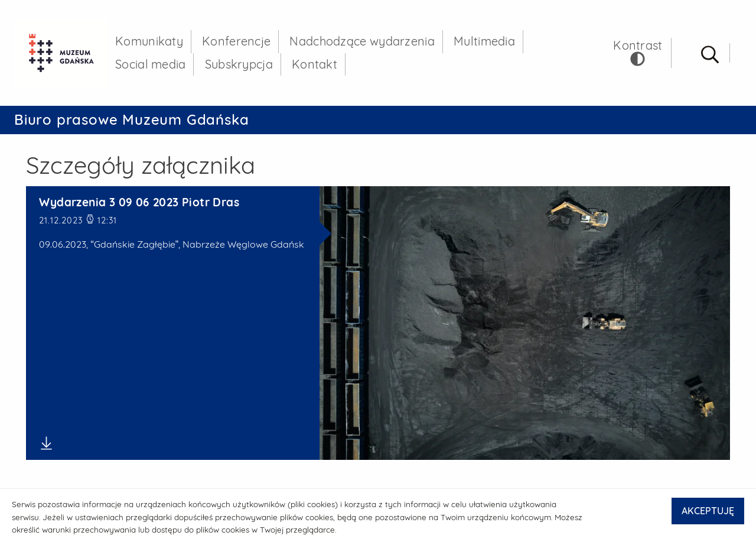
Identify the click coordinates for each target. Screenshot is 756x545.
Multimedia (484, 41)
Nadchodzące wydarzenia (362, 41)
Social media (151, 64)
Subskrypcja (239, 64)
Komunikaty (149, 41)
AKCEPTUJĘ (708, 511)
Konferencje (236, 41)
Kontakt (315, 64)
